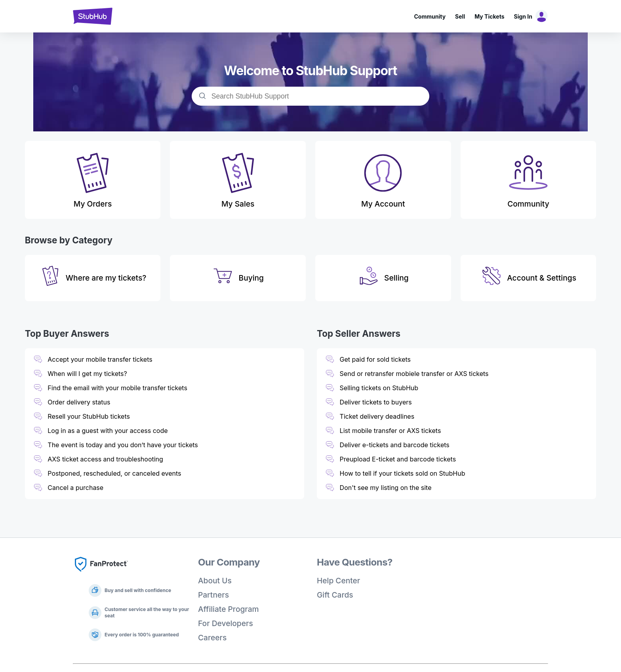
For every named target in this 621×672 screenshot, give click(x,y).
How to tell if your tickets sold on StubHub (403, 473)
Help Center (338, 581)
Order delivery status (79, 402)
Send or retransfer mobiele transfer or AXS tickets (415, 374)
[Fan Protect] (101, 574)
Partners (213, 595)
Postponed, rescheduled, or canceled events (114, 473)
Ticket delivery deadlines (377, 416)
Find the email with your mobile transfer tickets (117, 388)
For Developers (226, 623)
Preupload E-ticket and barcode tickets (398, 459)
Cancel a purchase (75, 488)
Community (430, 16)
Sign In (523, 16)
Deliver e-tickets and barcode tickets (395, 445)
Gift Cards (335, 595)
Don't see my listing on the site (386, 488)
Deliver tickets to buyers (376, 402)
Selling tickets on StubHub (379, 388)
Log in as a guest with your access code (108, 431)
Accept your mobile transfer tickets (100, 359)
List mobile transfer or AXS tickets (391, 431)
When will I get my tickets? (87, 374)
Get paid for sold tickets (375, 359)
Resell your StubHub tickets (89, 416)
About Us (215, 581)
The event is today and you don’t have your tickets (123, 445)
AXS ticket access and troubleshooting (105, 459)
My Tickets (489, 16)
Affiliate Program (229, 609)
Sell (460, 16)
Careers (212, 638)
